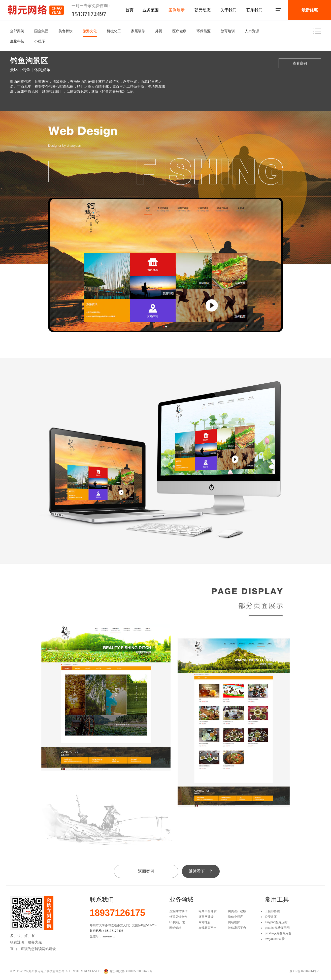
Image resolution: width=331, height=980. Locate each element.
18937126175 (117, 913)
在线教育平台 (208, 928)
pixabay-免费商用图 (278, 933)
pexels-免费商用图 (277, 928)
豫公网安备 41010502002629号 (131, 971)
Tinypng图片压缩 (276, 922)
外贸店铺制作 (178, 917)
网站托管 (205, 922)
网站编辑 (175, 928)
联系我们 (254, 10)
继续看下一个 (201, 871)
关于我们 (228, 10)
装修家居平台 (237, 928)
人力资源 (252, 31)
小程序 (40, 41)
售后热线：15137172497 (106, 931)
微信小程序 (236, 917)
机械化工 (114, 31)
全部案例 (17, 31)
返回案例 (146, 871)
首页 (129, 10)
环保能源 (204, 31)
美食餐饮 (65, 31)
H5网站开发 (177, 922)
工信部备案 (272, 911)
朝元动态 (203, 10)
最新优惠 (310, 10)
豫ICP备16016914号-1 (305, 971)
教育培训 (228, 31)
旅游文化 (90, 31)
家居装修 (138, 31)
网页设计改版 (237, 911)
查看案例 (300, 63)
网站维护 (234, 922)
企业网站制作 (178, 911)
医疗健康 (179, 31)
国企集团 (41, 31)
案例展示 (177, 10)
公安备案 (271, 917)
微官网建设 (206, 917)
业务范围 (151, 10)
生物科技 (17, 41)
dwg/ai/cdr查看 (275, 939)
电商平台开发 (208, 911)
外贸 (159, 31)
